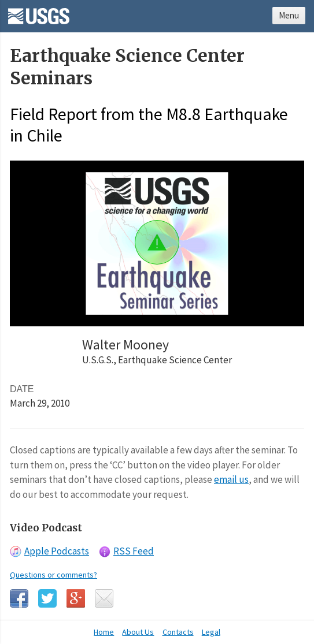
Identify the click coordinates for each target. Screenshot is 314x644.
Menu (289, 15)
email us (231, 479)
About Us (138, 632)
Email (104, 598)
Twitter (47, 598)
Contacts (178, 632)
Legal (211, 632)
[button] (157, 242)
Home (104, 632)
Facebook (19, 598)
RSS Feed (134, 551)
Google (76, 598)
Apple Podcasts (57, 551)
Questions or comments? (53, 575)
